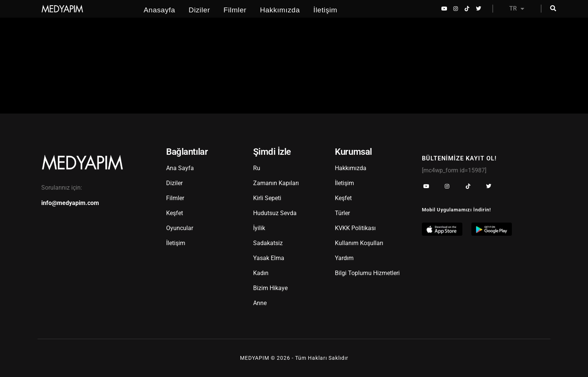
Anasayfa (159, 10)
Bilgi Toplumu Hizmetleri (367, 273)
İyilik (259, 228)
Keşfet (175, 213)
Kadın (261, 273)
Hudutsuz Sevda (275, 213)
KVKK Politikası (355, 228)
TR (517, 9)
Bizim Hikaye (270, 288)
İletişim (325, 10)
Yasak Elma (269, 258)
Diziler (199, 10)
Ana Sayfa (180, 168)
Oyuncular (180, 228)
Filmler (235, 10)
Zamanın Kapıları (276, 183)
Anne (260, 303)
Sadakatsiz (268, 243)
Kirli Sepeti (267, 198)
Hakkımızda (280, 10)
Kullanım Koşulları (359, 243)
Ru (257, 168)
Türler (342, 213)
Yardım (344, 258)
